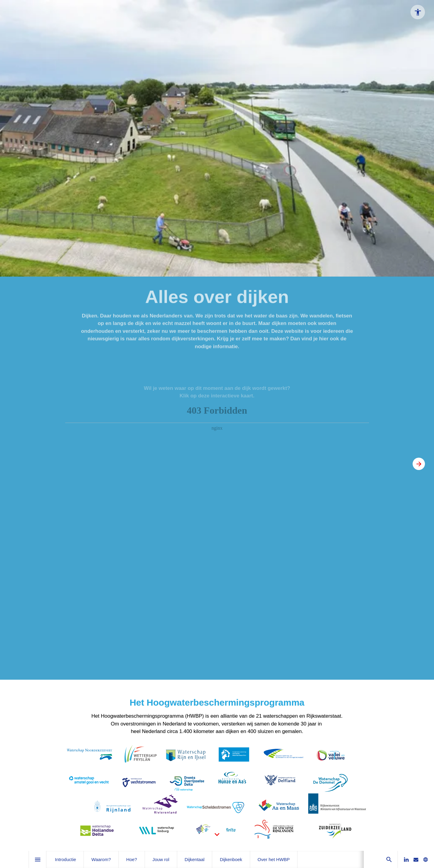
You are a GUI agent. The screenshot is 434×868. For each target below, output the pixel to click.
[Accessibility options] (418, 12)
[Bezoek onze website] (426, 860)
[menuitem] (65, 859)
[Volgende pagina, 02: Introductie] (419, 464)
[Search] (389, 859)
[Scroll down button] (217, 835)
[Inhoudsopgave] (38, 859)
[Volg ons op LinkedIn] (406, 860)
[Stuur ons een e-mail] (416, 860)
